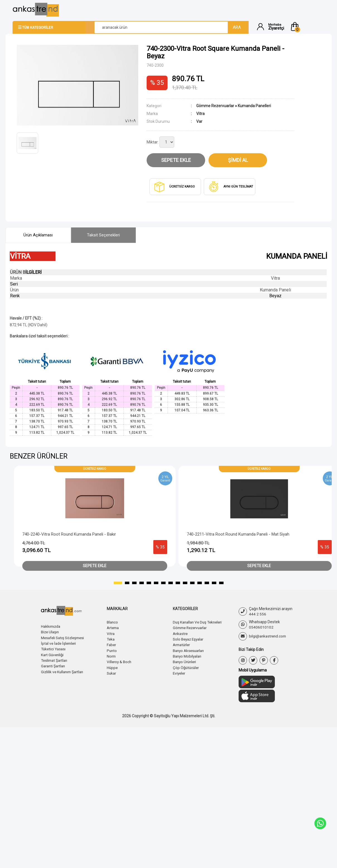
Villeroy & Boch (120, 661)
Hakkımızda (51, 626)
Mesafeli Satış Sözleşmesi (64, 637)
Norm (112, 656)
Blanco (113, 622)
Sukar (112, 672)
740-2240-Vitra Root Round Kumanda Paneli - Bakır (69, 534)
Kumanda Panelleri (254, 106)
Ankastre (181, 633)
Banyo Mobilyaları (188, 656)
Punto (112, 650)
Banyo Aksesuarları (190, 650)
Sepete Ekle (176, 160)
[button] (307, 27)
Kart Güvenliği (53, 654)
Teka (111, 639)
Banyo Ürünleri (186, 661)
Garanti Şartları (54, 665)
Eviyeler (180, 672)
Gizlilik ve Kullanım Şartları (64, 671)
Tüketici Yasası (54, 649)
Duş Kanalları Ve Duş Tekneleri (199, 622)
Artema (114, 628)
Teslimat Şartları (55, 660)
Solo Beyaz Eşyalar (190, 639)
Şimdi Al (238, 160)
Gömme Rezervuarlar (215, 106)
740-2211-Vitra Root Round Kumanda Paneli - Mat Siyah (238, 534)
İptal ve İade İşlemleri (60, 643)
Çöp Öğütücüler (186, 667)
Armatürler (183, 644)
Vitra (111, 633)
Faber (112, 644)
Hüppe (112, 667)
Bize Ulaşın (51, 632)
